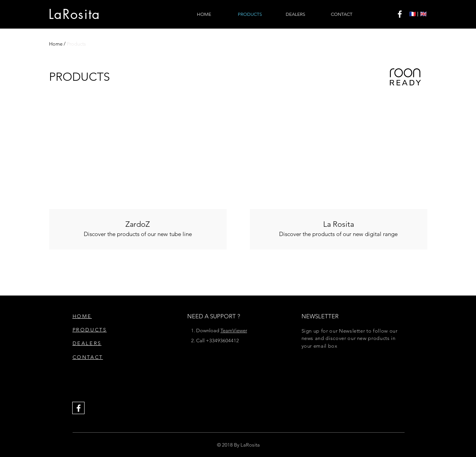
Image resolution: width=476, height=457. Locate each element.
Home (56, 44)
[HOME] (204, 14)
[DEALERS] (296, 14)
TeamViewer (234, 330)
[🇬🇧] (423, 14)
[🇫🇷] (412, 14)
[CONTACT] (342, 14)
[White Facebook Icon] (400, 14)
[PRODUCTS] (250, 14)
